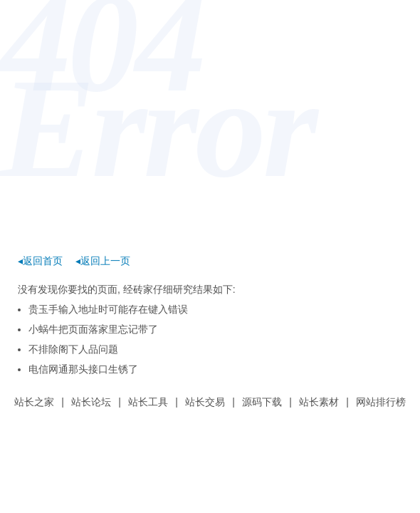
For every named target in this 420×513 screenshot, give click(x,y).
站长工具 (148, 402)
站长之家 (34, 402)
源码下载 (262, 402)
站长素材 (319, 402)
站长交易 (205, 402)
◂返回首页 (40, 261)
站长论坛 (91, 402)
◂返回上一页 (103, 261)
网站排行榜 (381, 402)
